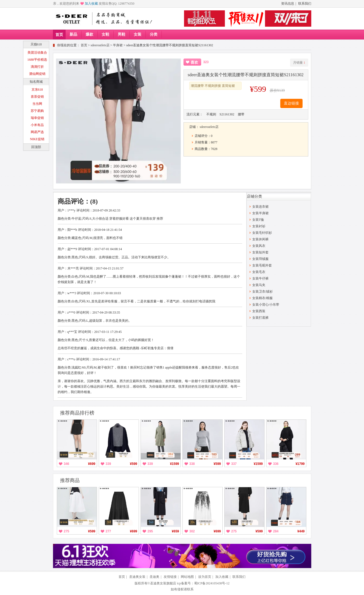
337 (234, 464)
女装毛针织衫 (262, 233)
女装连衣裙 (260, 207)
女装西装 (259, 311)
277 (108, 531)
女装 (138, 34)
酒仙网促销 (37, 74)
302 (192, 531)
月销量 (299, 63)
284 (276, 531)
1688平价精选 (37, 60)
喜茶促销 (37, 97)
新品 (73, 34)
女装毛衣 (259, 272)
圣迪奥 (154, 577)
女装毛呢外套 (262, 265)
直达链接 (291, 103)
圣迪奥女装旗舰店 (163, 583)
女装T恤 (258, 220)
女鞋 (105, 34)
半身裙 (118, 45)
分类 (154, 34)
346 (67, 464)
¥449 (301, 531)
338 (192, 464)
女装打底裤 (260, 318)
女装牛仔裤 (260, 278)
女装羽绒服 (260, 259)
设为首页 (205, 577)
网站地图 (187, 577)
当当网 (37, 104)
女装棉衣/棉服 (262, 298)
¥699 (92, 464)
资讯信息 (288, 4)
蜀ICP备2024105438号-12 (212, 583)
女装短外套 (260, 252)
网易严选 (37, 132)
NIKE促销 (37, 139)
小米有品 (37, 125)
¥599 (134, 464)
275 (67, 531)
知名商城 (36, 82)
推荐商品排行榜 (77, 413)
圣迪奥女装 (137, 577)
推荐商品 (70, 480)
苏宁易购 (37, 111)
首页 (59, 35)
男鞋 (122, 34)
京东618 (37, 90)
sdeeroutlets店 (100, 45)
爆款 (89, 34)
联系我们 (305, 4)
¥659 (175, 531)
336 (276, 464)
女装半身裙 (260, 213)
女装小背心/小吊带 (266, 305)
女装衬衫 (259, 226)
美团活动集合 (37, 53)
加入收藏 (91, 4)
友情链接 (170, 577)
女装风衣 (259, 246)
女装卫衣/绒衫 (262, 292)
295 (150, 531)
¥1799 (300, 464)
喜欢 (194, 62)
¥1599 (174, 464)
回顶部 (36, 147)
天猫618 (36, 44)
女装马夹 (259, 285)
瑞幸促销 (37, 118)
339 (108, 464)
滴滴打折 (37, 67)
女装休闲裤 (260, 239)
